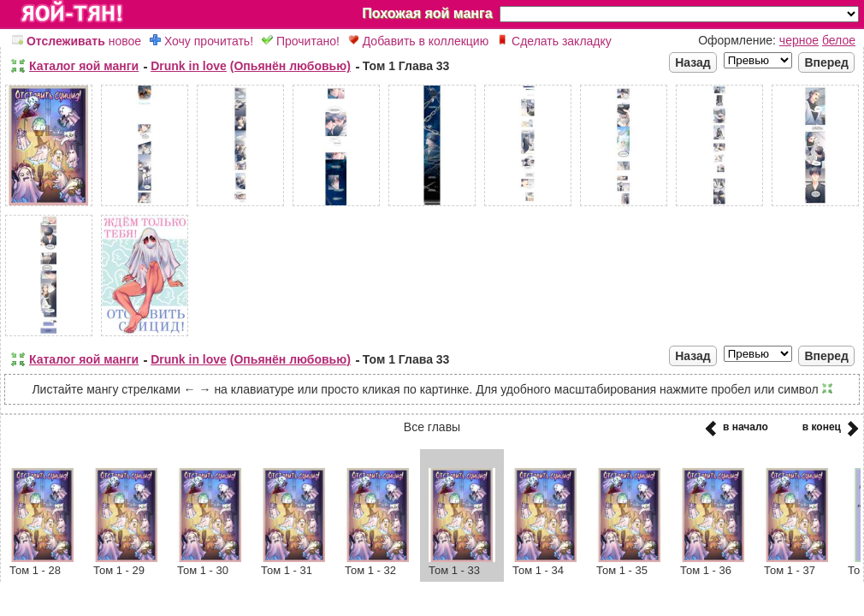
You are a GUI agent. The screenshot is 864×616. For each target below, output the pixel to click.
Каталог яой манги (84, 66)
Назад (693, 62)
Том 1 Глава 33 (406, 66)
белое (839, 40)
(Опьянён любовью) (290, 66)
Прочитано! (301, 41)
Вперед (826, 62)
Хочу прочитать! (201, 41)
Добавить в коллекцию (418, 41)
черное (799, 40)
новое (77, 41)
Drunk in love (189, 66)
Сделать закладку (554, 41)
